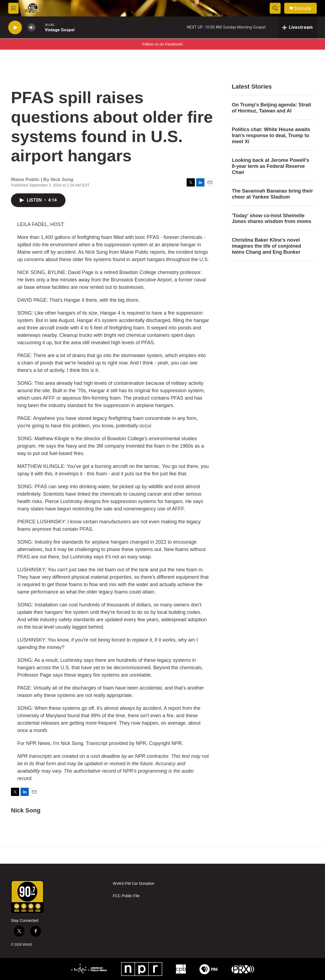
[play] (15, 28)
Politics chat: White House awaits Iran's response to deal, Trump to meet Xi (271, 135)
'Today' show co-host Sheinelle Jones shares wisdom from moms (272, 219)
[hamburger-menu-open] (13, 8)
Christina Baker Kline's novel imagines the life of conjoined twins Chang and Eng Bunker (266, 246)
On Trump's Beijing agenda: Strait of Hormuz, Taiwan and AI (271, 108)
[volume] (32, 28)
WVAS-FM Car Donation (134, 884)
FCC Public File (126, 896)
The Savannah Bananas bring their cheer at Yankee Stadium (272, 194)
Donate (303, 8)
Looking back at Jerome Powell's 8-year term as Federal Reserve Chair (270, 166)
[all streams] (297, 27)
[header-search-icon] (275, 8)
